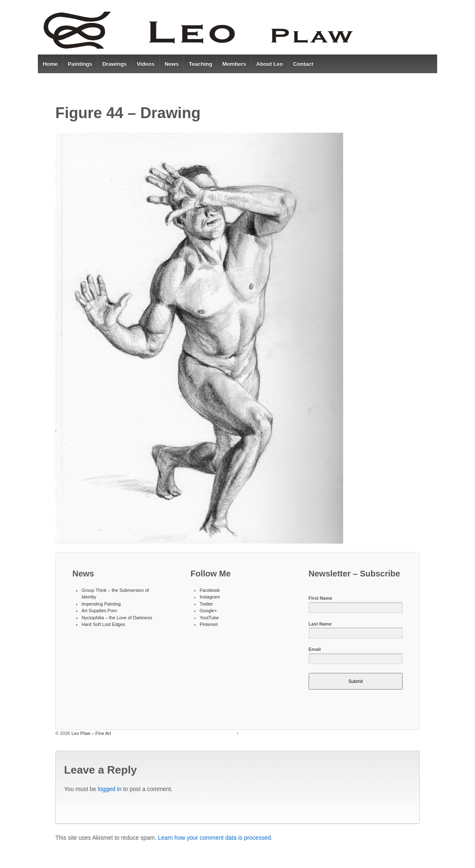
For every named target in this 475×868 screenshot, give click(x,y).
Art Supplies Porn (99, 611)
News (172, 64)
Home (50, 64)
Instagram (210, 597)
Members (234, 64)
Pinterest (209, 624)
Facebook (210, 590)
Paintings (80, 64)
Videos (146, 64)
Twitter (206, 604)
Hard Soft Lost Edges (103, 624)
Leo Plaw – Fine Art (91, 733)
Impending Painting (101, 604)
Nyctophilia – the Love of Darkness (117, 618)
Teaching (200, 64)
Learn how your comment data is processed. (215, 838)
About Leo (270, 64)
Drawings (115, 64)
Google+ (208, 611)
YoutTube (209, 618)
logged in (110, 789)
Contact (303, 64)
